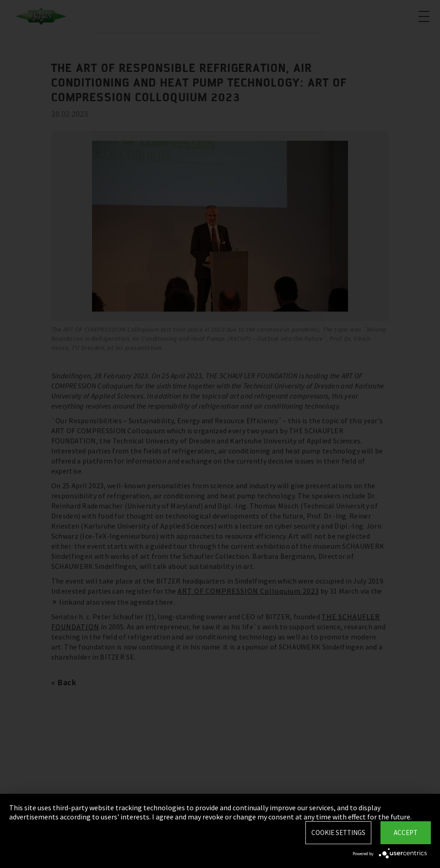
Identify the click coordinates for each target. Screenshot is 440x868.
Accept (406, 833)
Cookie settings (338, 833)
